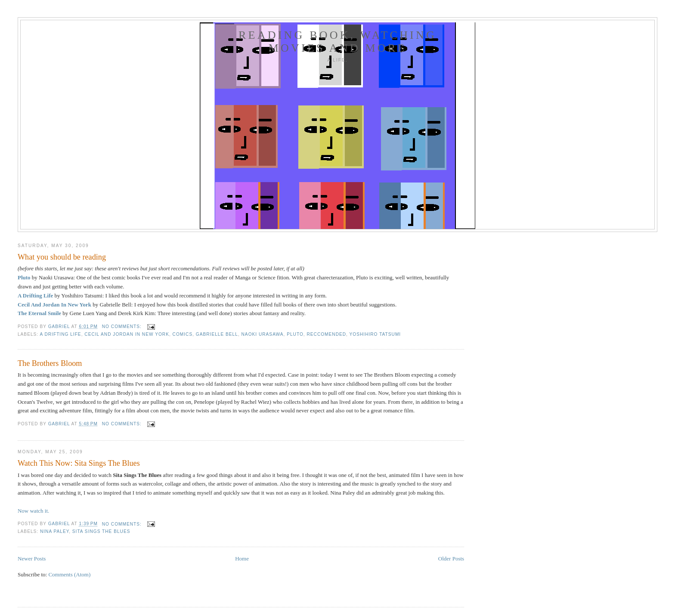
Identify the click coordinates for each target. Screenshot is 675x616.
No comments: (123, 327)
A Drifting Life (35, 296)
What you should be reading (62, 257)
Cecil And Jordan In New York (54, 305)
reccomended (326, 334)
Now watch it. (33, 511)
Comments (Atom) (69, 574)
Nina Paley (54, 531)
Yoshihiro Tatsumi (375, 334)
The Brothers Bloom (50, 363)
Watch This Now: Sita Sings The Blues (79, 463)
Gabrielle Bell (217, 334)
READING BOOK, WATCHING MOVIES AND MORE (337, 42)
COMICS (183, 334)
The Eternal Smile (39, 313)
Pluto (24, 277)
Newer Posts (32, 559)
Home (242, 559)
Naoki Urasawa (263, 334)
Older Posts (451, 559)
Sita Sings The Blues (101, 531)
